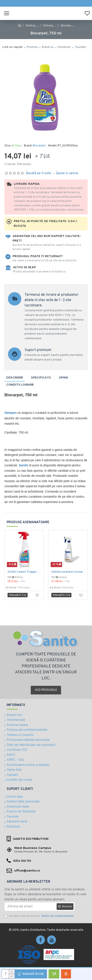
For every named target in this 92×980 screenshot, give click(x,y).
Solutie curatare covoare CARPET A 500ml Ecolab (69, 572)
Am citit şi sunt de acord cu (39, 916)
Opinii (63, 377)
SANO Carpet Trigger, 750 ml (25, 572)
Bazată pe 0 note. (39, 173)
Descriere (15, 377)
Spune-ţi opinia (67, 173)
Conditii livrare (20, 385)
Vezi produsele (46, 690)
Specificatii (41, 377)
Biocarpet (39, 146)
